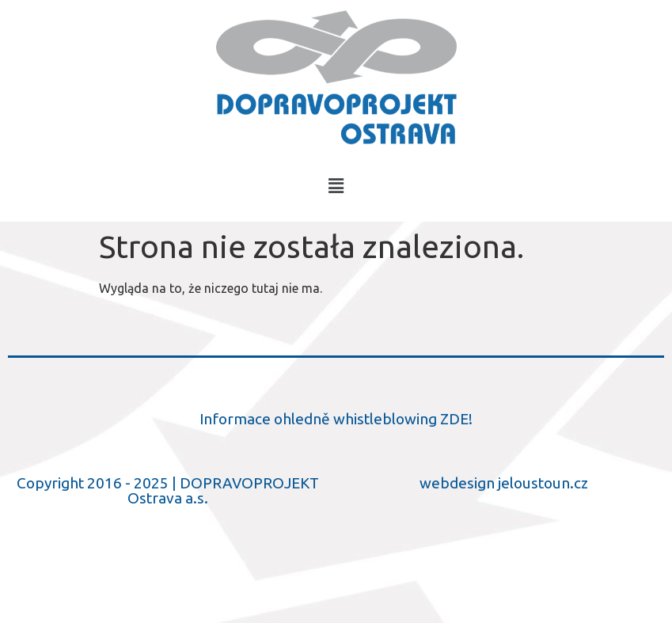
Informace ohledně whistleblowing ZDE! (336, 419)
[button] (336, 186)
